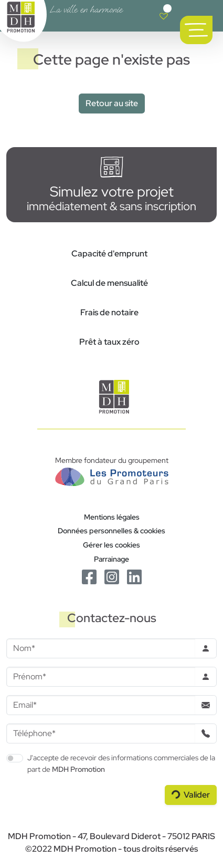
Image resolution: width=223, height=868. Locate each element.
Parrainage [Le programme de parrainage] (111, 559)
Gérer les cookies (111, 545)
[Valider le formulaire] (191, 795)
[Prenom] (101, 677)
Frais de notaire (109, 312)
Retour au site (112, 103)
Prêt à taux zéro (109, 342)
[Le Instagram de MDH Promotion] (113, 576)
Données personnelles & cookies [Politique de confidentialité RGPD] (111, 530)
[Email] (101, 705)
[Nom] (101, 648)
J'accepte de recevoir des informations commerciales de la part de (121, 763)
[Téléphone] (101, 733)
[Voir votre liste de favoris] (164, 16)
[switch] (15, 758)
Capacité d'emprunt (109, 254)
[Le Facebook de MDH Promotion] (90, 576)
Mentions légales (112, 517)
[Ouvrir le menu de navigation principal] (196, 30)
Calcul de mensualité (109, 283)
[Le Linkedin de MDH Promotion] (134, 576)
